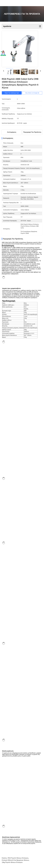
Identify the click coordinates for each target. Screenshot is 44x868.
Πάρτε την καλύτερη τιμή (13, 93)
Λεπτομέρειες (12, 132)
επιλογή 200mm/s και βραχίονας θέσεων (15, 860)
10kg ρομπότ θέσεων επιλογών (12, 862)
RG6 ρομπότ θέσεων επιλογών (18, 858)
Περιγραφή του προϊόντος (32, 132)
